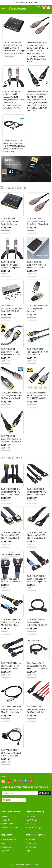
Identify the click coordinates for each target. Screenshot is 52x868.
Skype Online (6, 851)
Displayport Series (13, 188)
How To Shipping (32, 820)
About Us (5, 816)
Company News (7, 824)
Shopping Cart (31, 843)
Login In (29, 851)
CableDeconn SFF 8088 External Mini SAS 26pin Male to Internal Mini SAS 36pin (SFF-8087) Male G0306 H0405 (11, 712)
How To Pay (30, 816)
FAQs (3, 843)
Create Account (32, 847)
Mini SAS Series (11, 458)
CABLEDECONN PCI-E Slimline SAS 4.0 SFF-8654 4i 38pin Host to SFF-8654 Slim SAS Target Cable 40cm (11, 538)
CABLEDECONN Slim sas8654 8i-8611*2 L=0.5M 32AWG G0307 (37, 622)
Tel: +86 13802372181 (10, 828)
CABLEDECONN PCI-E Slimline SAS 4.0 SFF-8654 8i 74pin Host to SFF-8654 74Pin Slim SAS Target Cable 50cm (37, 538)
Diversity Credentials (9, 839)
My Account (31, 839)
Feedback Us (6, 847)
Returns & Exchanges (34, 828)
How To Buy (30, 824)
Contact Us (5, 820)
